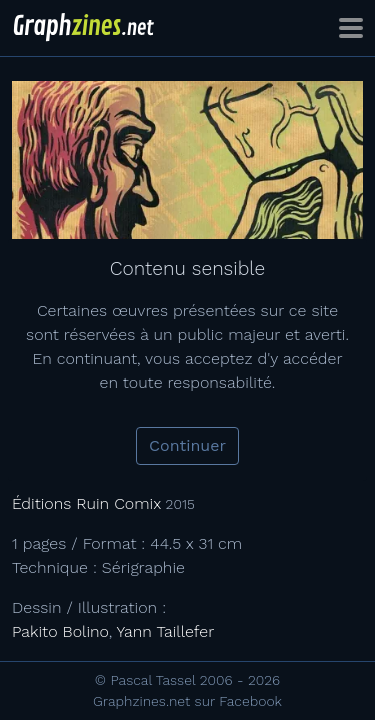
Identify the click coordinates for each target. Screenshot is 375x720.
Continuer (187, 445)
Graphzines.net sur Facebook (187, 701)
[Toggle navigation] (351, 28)
